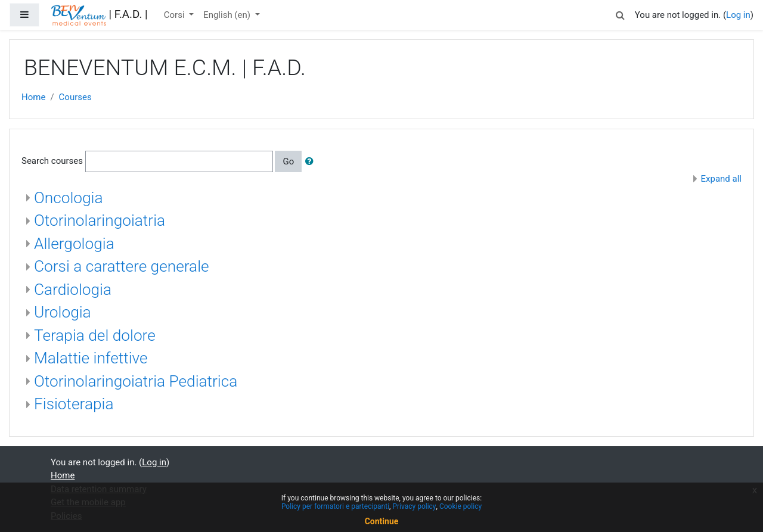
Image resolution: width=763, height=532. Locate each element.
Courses (75, 97)
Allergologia (74, 244)
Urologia (63, 312)
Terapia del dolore (95, 335)
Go (288, 161)
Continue (382, 521)
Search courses (52, 161)
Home (33, 97)
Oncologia (69, 198)
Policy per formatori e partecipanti (335, 506)
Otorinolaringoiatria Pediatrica (136, 381)
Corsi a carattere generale (122, 266)
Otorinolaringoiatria (100, 220)
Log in (738, 15)
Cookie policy (460, 506)
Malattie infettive (91, 358)
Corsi (176, 15)
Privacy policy (414, 506)
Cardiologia (73, 290)
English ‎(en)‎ (228, 15)
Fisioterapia (74, 404)
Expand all (721, 179)
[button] (621, 13)
